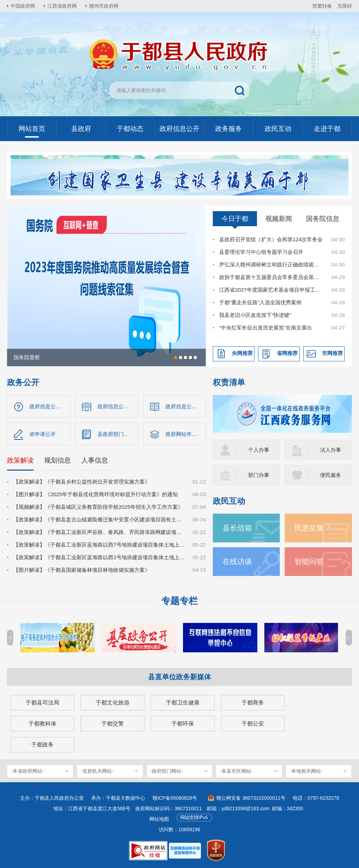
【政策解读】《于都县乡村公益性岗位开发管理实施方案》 (82, 482)
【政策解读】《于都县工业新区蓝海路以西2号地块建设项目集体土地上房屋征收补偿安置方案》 (99, 557)
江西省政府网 (62, 6)
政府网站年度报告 (186, 434)
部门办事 (259, 475)
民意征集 (309, 528)
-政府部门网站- (167, 771)
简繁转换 (322, 6)
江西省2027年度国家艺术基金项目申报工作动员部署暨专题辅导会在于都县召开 (271, 290)
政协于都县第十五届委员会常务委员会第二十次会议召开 (271, 277)
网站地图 (159, 819)
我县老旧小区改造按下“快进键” (255, 315)
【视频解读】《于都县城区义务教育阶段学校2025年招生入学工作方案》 (98, 507)
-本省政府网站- (27, 771)
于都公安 (253, 724)
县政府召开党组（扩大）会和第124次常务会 (271, 239)
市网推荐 (332, 353)
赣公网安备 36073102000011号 (251, 798)
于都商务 (253, 703)
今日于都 (235, 219)
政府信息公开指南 (50, 406)
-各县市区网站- (236, 771)
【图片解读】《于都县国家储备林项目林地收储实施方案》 (82, 570)
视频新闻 (279, 219)
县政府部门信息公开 (118, 434)
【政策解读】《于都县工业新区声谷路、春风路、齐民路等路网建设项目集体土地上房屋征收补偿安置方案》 (99, 532)
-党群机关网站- (97, 771)
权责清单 (229, 383)
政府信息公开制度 (186, 406)
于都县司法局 (42, 703)
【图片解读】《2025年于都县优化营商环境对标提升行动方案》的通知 (95, 494)
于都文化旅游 (113, 703)
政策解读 (20, 460)
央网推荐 (242, 353)
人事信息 (95, 460)
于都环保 (183, 724)
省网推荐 (287, 353)
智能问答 (309, 561)
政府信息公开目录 (118, 406)
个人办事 (259, 450)
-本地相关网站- (306, 771)
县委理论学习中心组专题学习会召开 (261, 252)
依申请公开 (43, 434)
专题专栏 (179, 601)
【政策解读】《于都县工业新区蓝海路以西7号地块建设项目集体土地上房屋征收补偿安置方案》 (99, 545)
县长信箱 (237, 528)
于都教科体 (42, 724)
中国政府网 (23, 6)
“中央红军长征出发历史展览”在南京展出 (266, 328)
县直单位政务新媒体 (179, 677)
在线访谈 (237, 561)
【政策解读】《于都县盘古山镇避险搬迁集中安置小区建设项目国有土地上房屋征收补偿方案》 (99, 519)
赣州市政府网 (104, 6)
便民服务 (331, 475)
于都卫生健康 (183, 703)
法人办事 (331, 450)
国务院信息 (323, 219)
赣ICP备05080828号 (175, 798)
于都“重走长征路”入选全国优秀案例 (260, 302)
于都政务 (42, 745)
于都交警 (113, 724)
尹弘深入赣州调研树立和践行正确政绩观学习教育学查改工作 (271, 265)
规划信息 (57, 460)
